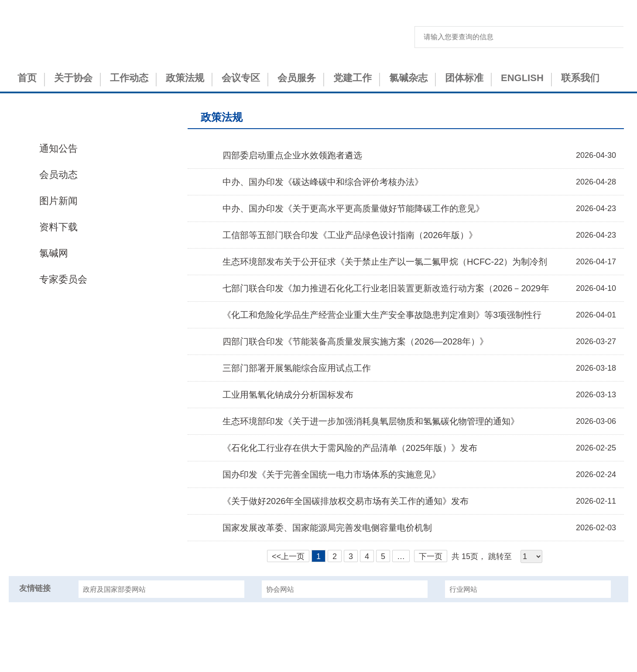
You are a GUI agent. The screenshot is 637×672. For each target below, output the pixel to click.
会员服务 (297, 78)
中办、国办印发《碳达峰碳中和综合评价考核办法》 (323, 182)
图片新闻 (58, 201)
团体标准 (464, 78)
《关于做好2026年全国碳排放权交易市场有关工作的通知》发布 (346, 501)
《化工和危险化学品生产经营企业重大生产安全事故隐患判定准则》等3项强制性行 (382, 315)
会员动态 (58, 175)
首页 (27, 78)
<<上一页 (288, 556)
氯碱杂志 (408, 78)
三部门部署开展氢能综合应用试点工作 (297, 368)
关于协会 (73, 78)
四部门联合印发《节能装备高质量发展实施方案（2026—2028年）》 (355, 341)
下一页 (431, 556)
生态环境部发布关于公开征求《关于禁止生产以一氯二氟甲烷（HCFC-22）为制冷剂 (385, 262)
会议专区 (241, 78)
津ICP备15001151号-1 (318, 640)
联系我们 (580, 78)
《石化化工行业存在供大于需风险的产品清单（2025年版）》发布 (350, 448)
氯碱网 (54, 253)
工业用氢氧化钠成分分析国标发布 (288, 395)
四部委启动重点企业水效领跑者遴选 (292, 155)
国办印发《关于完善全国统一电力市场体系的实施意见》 (332, 474)
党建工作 (353, 78)
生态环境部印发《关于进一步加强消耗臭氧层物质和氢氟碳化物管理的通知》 (371, 421)
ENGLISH (522, 78)
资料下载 (58, 227)
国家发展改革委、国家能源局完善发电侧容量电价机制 (327, 528)
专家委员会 (63, 279)
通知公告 (58, 148)
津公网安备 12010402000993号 (319, 655)
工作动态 (129, 78)
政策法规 (185, 78)
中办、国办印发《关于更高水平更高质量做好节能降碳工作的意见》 (353, 208)
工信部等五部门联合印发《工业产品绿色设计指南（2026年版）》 (350, 235)
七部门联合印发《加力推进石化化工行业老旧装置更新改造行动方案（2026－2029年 (386, 288)
